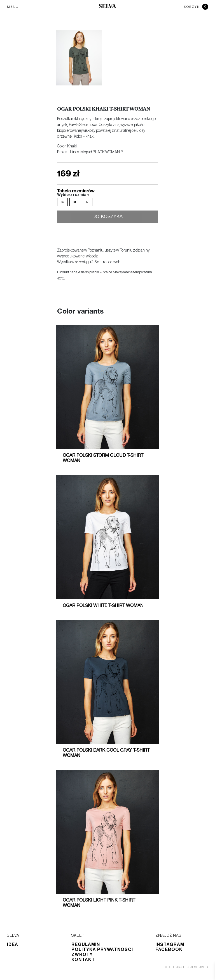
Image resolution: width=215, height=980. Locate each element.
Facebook (169, 950)
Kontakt (83, 960)
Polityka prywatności (102, 950)
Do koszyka (108, 217)
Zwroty (82, 955)
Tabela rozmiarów (76, 191)
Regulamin (86, 945)
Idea (13, 945)
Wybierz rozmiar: (73, 195)
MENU (13, 7)
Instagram (170, 945)
